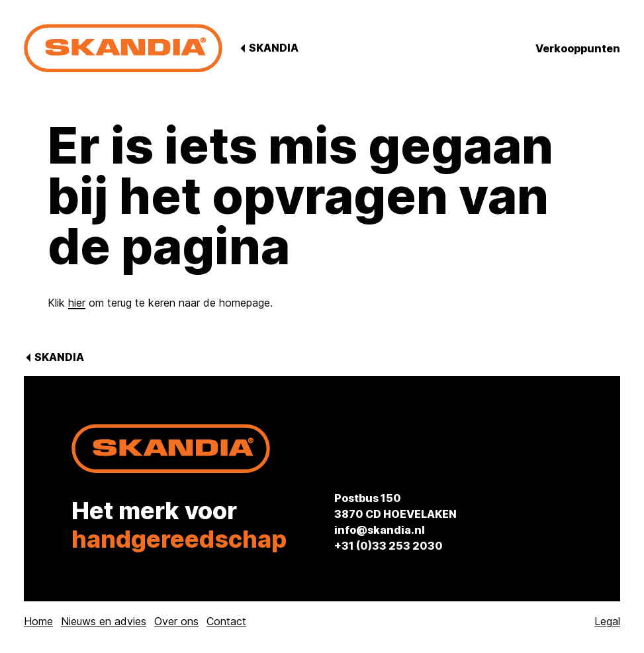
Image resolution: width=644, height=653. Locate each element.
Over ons (176, 621)
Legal (607, 621)
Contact (226, 621)
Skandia (273, 48)
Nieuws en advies (104, 621)
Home (38, 621)
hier (77, 303)
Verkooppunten (578, 48)
